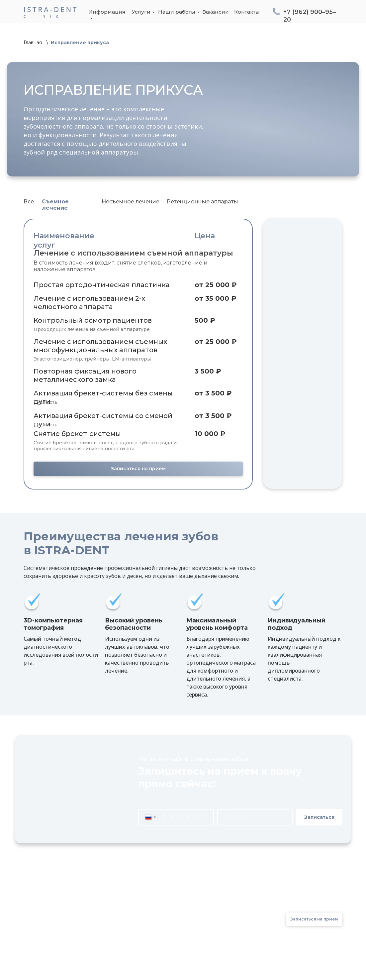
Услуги (141, 12)
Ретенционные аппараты (202, 202)
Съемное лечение (55, 205)
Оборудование (154, 921)
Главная (33, 43)
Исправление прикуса (80, 43)
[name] (255, 817)
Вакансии (216, 12)
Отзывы (220, 910)
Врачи (142, 932)
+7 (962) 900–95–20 (309, 900)
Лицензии (147, 910)
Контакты (247, 12)
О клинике (148, 899)
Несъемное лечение (131, 202)
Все (29, 202)
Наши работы (177, 12)
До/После (223, 899)
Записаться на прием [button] (138, 469)
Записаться (319, 817)
